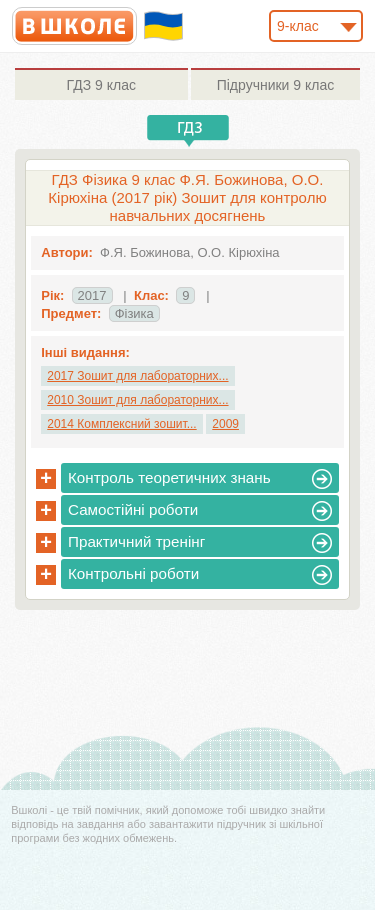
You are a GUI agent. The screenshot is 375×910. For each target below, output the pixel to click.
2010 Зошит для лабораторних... (137, 400)
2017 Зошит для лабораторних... (137, 376)
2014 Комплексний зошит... (121, 424)
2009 (225, 424)
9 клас (101, 85)
